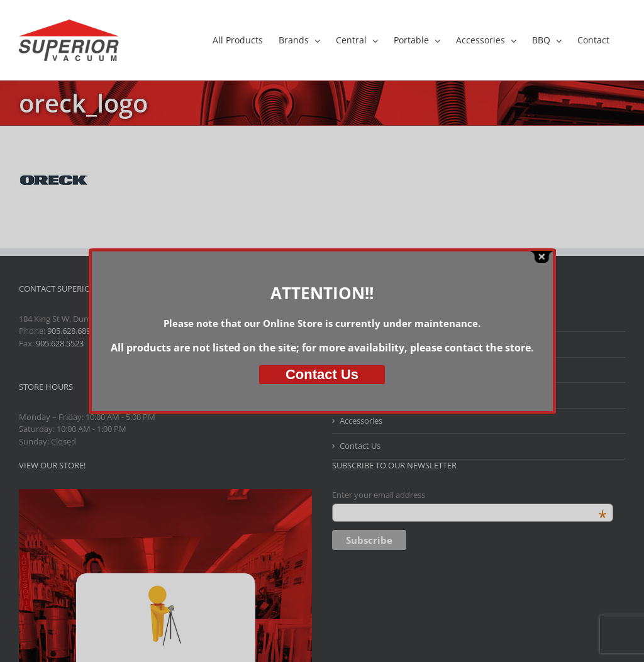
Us (322, 374)
